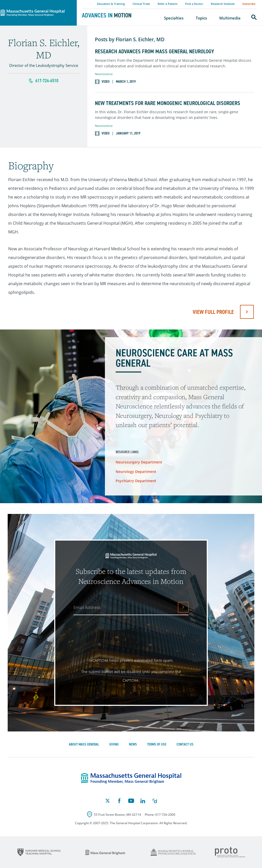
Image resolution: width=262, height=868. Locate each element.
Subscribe (249, 4)
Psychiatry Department (136, 481)
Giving (114, 744)
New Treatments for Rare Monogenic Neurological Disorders (168, 103)
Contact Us (185, 744)
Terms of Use (157, 744)
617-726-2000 (165, 815)
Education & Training (111, 4)
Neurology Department (136, 472)
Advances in (107, 15)
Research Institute (223, 4)
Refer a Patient (167, 4)
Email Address (87, 607)
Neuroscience (104, 74)
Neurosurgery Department (139, 462)
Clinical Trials (141, 4)
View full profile (213, 312)
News (133, 744)
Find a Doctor (194, 4)
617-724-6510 (47, 81)
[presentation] (113, 634)
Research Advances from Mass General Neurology (155, 51)
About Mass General (84, 744)
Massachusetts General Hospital (31, 3)
